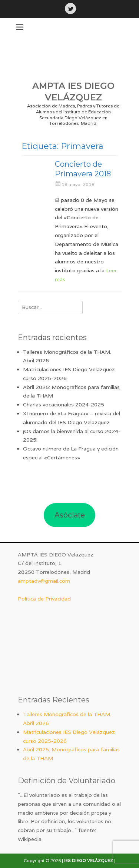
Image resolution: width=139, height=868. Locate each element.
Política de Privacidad (44, 599)
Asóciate (70, 515)
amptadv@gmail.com (44, 581)
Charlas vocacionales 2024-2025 (64, 405)
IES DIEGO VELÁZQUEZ (89, 861)
